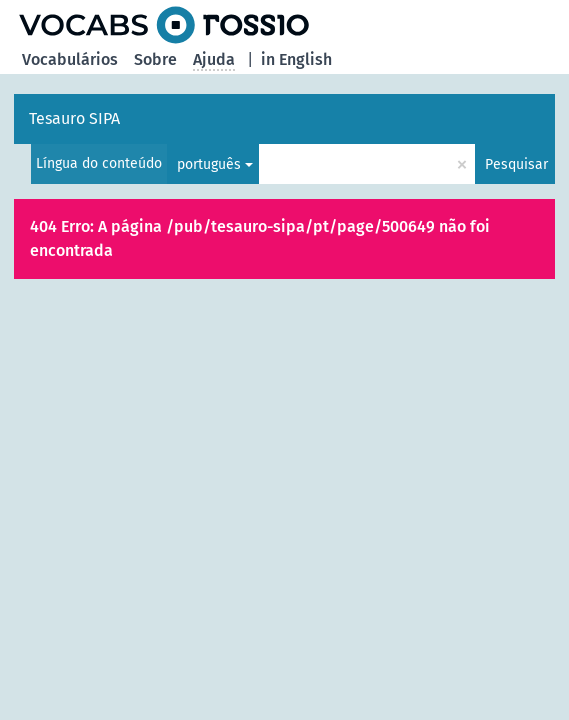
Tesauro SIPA (74, 118)
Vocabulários (70, 59)
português (209, 164)
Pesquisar (516, 164)
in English (296, 59)
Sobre (155, 59)
